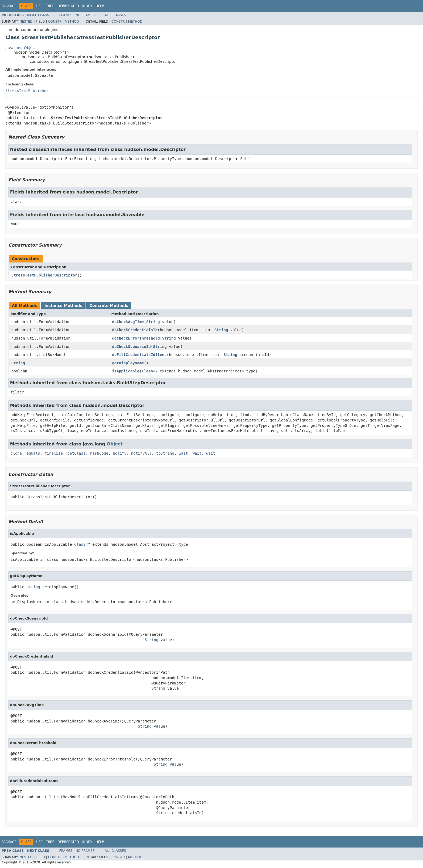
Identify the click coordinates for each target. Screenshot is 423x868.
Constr (55, 22)
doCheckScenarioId (132, 347)
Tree (50, 6)
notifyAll (141, 453)
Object (115, 444)
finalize (54, 453)
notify (120, 453)
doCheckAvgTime (128, 322)
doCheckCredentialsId (135, 330)
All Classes (115, 15)
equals (33, 453)
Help (100, 6)
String (153, 322)
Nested (26, 22)
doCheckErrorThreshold (136, 338)
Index (87, 6)
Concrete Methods (109, 306)
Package (9, 6)
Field (40, 22)
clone (16, 453)
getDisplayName (128, 363)
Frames (66, 15)
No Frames (85, 15)
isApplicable (126, 371)
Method (72, 22)
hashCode (99, 453)
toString (165, 453)
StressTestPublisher (27, 91)
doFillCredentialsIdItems (139, 355)
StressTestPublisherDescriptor (44, 275)
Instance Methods (63, 306)
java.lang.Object (21, 48)
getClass (76, 453)
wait (183, 453)
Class (147, 371)
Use (39, 6)
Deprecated (68, 6)
